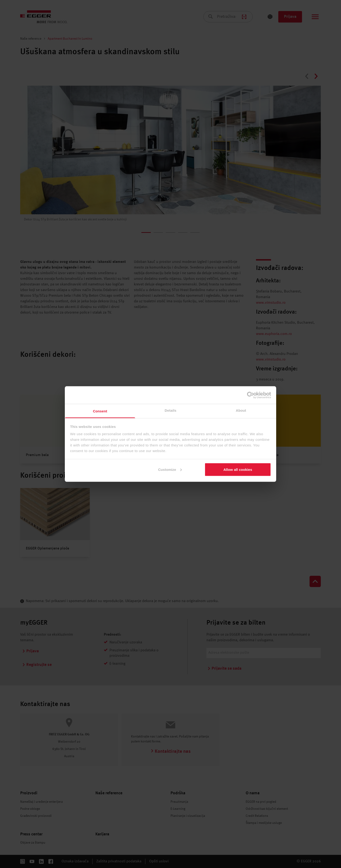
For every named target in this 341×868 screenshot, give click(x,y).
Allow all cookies (238, 469)
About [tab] (241, 410)
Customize (170, 469)
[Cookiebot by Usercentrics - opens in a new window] (250, 395)
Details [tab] (170, 410)
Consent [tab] (100, 411)
